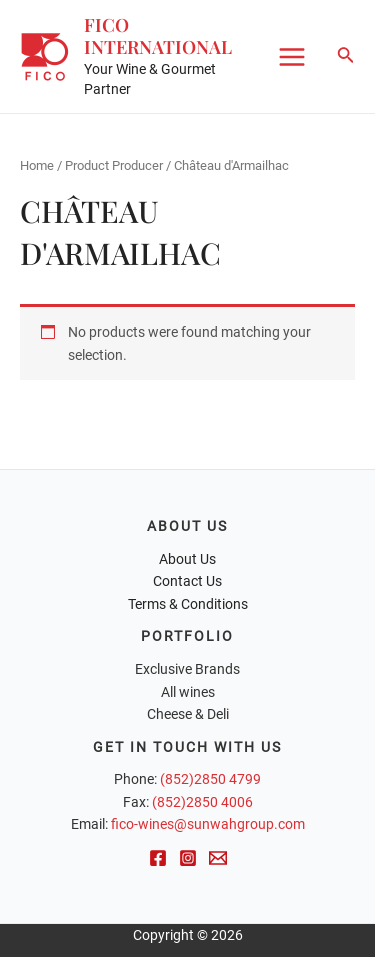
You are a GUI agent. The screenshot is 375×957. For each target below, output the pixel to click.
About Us (187, 559)
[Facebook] (158, 858)
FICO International (158, 35)
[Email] (218, 858)
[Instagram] (188, 858)
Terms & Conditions (188, 604)
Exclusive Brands (187, 669)
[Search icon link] (346, 56)
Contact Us (187, 581)
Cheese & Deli (188, 714)
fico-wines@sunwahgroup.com (208, 824)
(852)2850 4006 (202, 802)
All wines (188, 692)
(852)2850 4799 (210, 779)
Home (37, 165)
